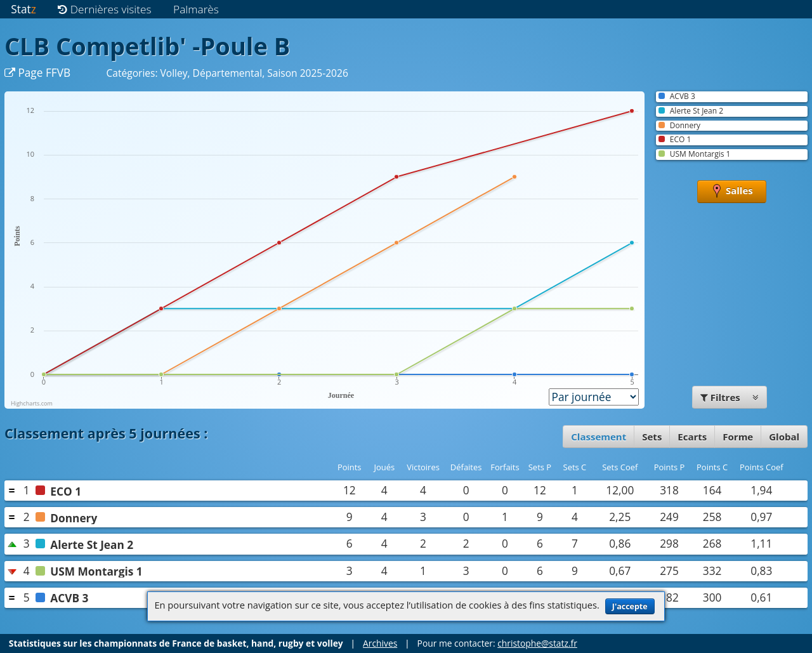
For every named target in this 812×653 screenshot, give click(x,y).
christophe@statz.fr (537, 643)
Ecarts (692, 437)
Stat (23, 9)
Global (784, 437)
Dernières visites (104, 9)
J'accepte (630, 606)
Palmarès (196, 9)
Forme (738, 437)
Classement (599, 437)
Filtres (730, 397)
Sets (652, 437)
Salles (732, 192)
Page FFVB (37, 73)
